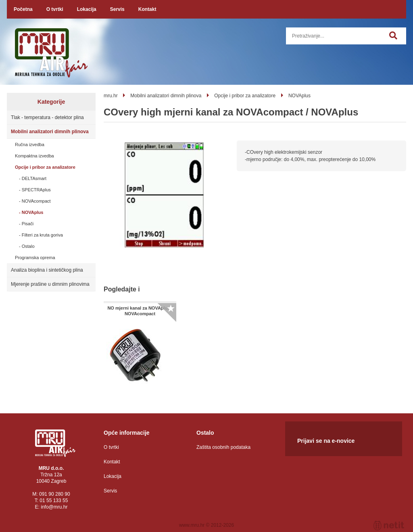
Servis (117, 9)
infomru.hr (54, 507)
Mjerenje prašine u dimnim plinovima (50, 284)
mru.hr (111, 96)
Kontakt (147, 9)
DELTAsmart (34, 178)
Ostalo (28, 246)
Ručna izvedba (30, 145)
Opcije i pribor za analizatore (45, 167)
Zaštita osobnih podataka (223, 447)
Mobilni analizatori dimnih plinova (50, 132)
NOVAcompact (36, 201)
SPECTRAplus (36, 190)
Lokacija (87, 9)
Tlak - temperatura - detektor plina (47, 117)
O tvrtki (55, 9)
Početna (23, 9)
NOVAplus (33, 212)
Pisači (28, 224)
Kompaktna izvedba (34, 156)
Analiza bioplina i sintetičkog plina (47, 270)
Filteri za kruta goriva (42, 235)
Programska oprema (35, 258)
